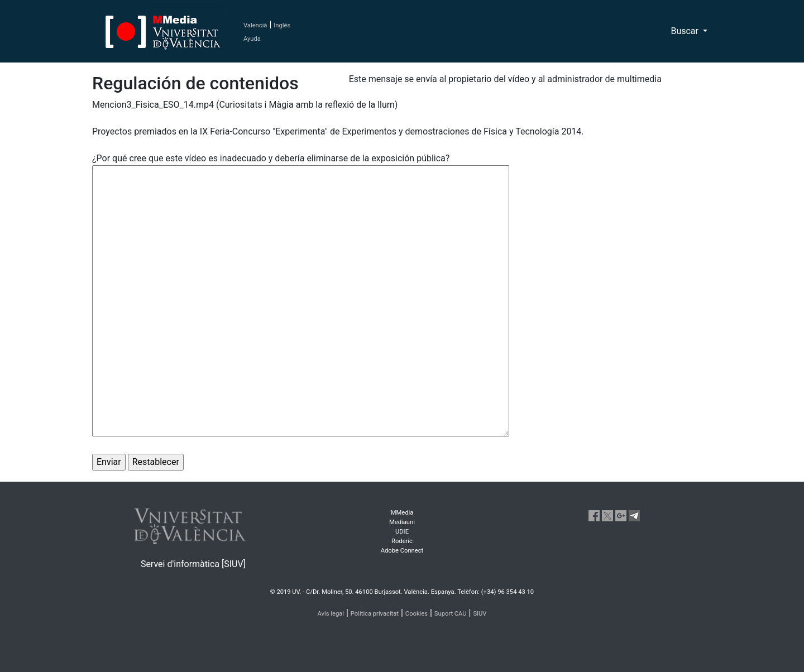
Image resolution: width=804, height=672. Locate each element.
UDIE (402, 532)
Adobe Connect (402, 551)
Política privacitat (375, 614)
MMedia (402, 513)
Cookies (417, 614)
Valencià (255, 25)
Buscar (686, 31)
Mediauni (402, 522)
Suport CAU (451, 614)
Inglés (282, 25)
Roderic (402, 541)
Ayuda (252, 39)
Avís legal (331, 614)
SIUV (480, 614)
